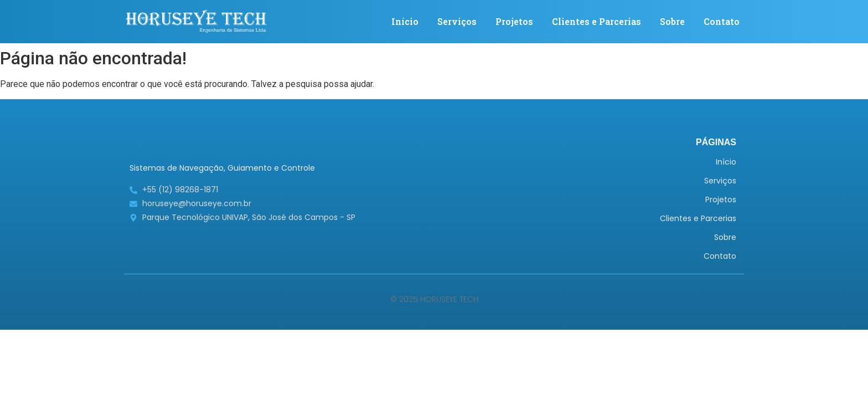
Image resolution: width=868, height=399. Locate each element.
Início (405, 21)
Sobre (672, 21)
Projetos (514, 21)
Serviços (457, 21)
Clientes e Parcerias (596, 21)
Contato (722, 21)
